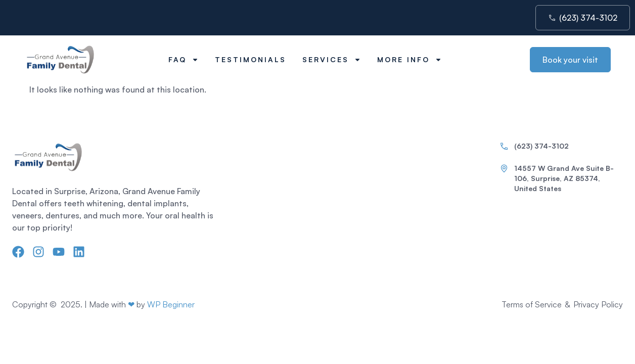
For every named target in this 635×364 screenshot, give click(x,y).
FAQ (184, 60)
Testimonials (251, 59)
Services (332, 60)
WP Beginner (171, 304)
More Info (410, 60)
